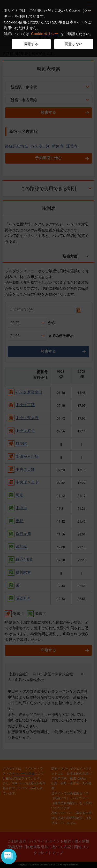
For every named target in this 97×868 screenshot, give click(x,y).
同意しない (74, 44)
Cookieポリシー (45, 34)
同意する (31, 44)
